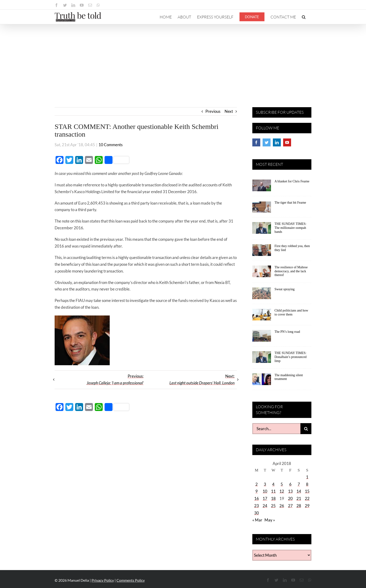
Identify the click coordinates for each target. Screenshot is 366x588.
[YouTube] (287, 142)
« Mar (257, 520)
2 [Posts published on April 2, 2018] (257, 484)
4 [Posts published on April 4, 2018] (273, 484)
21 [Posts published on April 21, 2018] (299, 498)
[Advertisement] (183, 59)
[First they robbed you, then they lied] (262, 252)
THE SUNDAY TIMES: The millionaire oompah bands (290, 228)
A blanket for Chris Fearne (292, 181)
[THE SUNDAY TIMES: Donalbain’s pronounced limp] (262, 359)
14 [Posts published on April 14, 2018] (299, 491)
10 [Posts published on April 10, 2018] (265, 491)
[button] (304, 17)
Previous (213, 111)
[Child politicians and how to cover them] (262, 316)
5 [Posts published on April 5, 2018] (282, 484)
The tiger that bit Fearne (290, 203)
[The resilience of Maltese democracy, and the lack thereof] (262, 273)
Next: (202, 379)
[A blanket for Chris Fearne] (262, 187)
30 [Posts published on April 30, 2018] (257, 513)
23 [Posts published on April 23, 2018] (257, 506)
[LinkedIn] (277, 142)
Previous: (115, 379)
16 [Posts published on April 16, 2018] (257, 498)
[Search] (306, 429)
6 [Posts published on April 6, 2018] (290, 484)
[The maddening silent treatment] (262, 381)
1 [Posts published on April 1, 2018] (307, 477)
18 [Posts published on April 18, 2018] (273, 498)
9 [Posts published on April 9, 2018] (257, 491)
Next (229, 111)
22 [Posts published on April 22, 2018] (307, 498)
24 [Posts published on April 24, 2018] (265, 506)
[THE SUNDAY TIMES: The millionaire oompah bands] (262, 230)
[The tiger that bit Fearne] (262, 208)
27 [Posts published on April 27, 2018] (290, 506)
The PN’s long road (287, 332)
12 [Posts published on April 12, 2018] (282, 491)
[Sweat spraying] (262, 295)
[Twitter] (267, 142)
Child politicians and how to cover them (291, 312)
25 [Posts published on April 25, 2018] (273, 506)
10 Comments (111, 145)
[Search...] (276, 429)
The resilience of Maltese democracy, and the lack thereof (291, 271)
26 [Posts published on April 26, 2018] (282, 506)
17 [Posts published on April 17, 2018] (265, 498)
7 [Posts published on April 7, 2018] (299, 484)
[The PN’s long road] (262, 337)
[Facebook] (256, 142)
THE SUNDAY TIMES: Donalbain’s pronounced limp (290, 357)
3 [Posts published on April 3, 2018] (265, 484)
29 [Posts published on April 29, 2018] (307, 506)
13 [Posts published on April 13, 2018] (290, 491)
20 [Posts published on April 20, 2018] (290, 498)
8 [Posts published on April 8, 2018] (307, 484)
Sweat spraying (285, 289)
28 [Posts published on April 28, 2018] (299, 506)
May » (270, 520)
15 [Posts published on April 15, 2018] (307, 491)
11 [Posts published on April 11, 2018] (273, 491)
